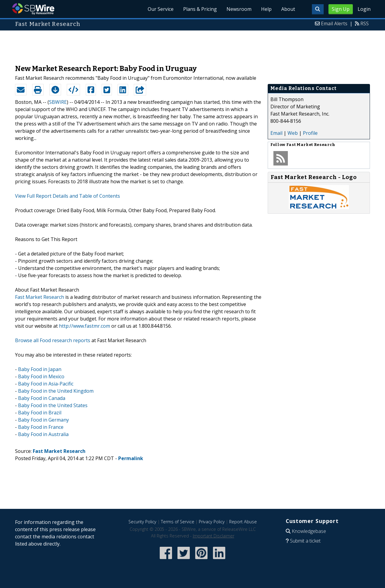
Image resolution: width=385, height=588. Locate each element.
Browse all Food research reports (53, 340)
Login (364, 9)
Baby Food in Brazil (40, 413)
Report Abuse (243, 522)
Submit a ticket (305, 541)
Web (293, 133)
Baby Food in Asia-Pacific (46, 384)
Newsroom (239, 9)
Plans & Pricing (200, 9)
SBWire (33, 9)
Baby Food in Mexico (41, 376)
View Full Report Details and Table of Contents (68, 196)
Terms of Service (178, 522)
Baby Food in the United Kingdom (56, 391)
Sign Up (341, 9)
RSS (365, 23)
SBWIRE (58, 102)
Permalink (131, 458)
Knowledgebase (309, 531)
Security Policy (142, 522)
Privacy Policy (212, 522)
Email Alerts (334, 23)
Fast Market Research (40, 297)
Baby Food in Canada (42, 398)
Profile (310, 133)
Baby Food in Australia (43, 434)
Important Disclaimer (214, 536)
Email (276, 133)
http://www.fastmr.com (85, 326)
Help (266, 9)
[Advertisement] (192, 45)
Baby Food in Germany (43, 420)
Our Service (161, 9)
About (288, 9)
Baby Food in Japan (40, 369)
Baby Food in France (41, 427)
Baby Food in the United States (53, 405)
